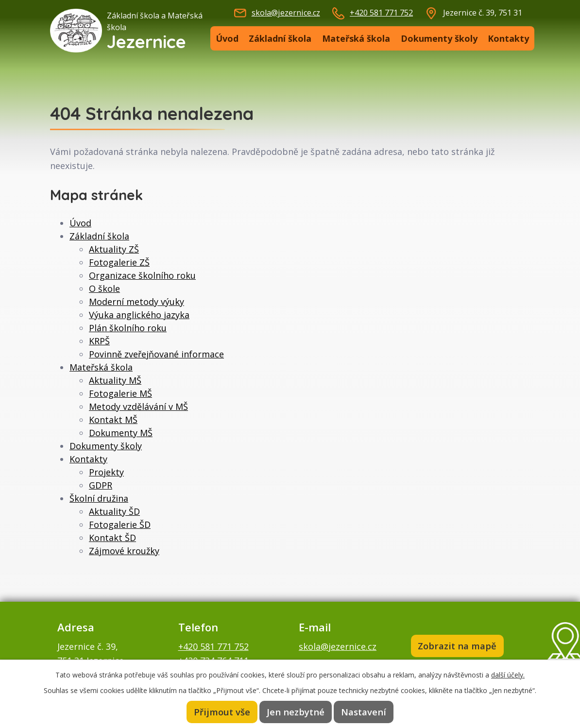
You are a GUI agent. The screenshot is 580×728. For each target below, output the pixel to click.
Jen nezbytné (296, 712)
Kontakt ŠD (112, 538)
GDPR (101, 485)
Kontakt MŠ (113, 420)
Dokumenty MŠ (121, 433)
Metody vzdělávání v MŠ (138, 406)
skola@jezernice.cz (286, 13)
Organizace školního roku (142, 275)
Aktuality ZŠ (114, 249)
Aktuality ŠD (114, 511)
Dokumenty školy (439, 38)
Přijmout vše (223, 712)
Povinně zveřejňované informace (156, 354)
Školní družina (99, 498)
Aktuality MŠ (115, 380)
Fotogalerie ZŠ (119, 262)
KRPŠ (99, 341)
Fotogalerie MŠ (120, 393)
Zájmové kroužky (124, 551)
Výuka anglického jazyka (139, 315)
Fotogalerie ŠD (120, 525)
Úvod (227, 38)
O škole (104, 288)
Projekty (106, 472)
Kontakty (508, 38)
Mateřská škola (356, 38)
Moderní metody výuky (136, 302)
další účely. (508, 674)
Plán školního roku (128, 328)
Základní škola (280, 38)
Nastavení (363, 712)
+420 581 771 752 (381, 13)
